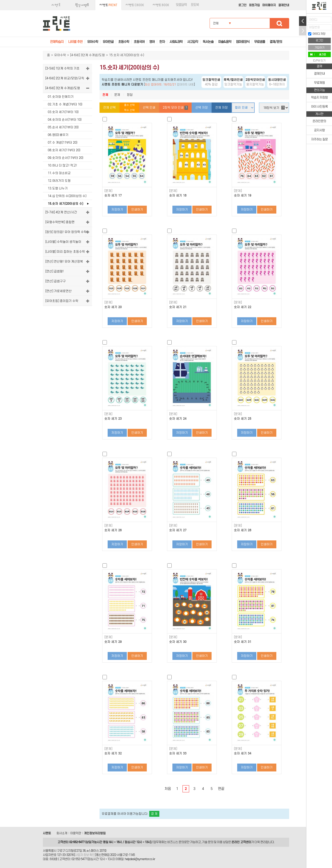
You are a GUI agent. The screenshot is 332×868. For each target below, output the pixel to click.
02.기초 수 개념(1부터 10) (65, 104)
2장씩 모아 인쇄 (175, 108)
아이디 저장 (317, 34)
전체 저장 (222, 108)
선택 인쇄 (149, 108)
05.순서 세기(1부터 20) (63, 127)
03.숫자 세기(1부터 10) (63, 112)
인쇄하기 (137, 209)
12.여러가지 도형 (59, 181)
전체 (105, 95)
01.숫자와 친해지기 (61, 97)
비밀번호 (315, 27)
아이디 (313, 20)
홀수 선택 (129, 105)
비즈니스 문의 (176, 842)
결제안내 (284, 5)
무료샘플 (260, 42)
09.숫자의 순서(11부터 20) (66, 158)
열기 (303, 21)
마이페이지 (269, 5)
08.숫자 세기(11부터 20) (64, 150)
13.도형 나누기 (58, 188)
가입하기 (319, 48)
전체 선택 (109, 108)
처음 (168, 789)
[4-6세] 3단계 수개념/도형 (88, 55)
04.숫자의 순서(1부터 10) (65, 120)
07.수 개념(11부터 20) (63, 142)
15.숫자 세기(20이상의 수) (66, 204)
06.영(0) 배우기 (58, 135)
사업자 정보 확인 (85, 855)
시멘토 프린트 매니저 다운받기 (122, 84)
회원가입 (254, 5)
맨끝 (221, 789)
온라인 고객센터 (241, 842)
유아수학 (60, 55)
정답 (130, 95)
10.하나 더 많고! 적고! (62, 165)
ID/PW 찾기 (319, 61)
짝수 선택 (129, 110)
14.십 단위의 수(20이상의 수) (67, 196)
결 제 (154, 814)
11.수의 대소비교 (59, 173)
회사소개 (62, 833)
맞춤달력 (181, 5)
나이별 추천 (75, 42)
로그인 (242, 5)
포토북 (195, 5)
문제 (117, 95)
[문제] (108, 191)
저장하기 (117, 209)
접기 (303, 31)
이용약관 (76, 833)
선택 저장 (202, 108)
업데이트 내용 (185, 84)
